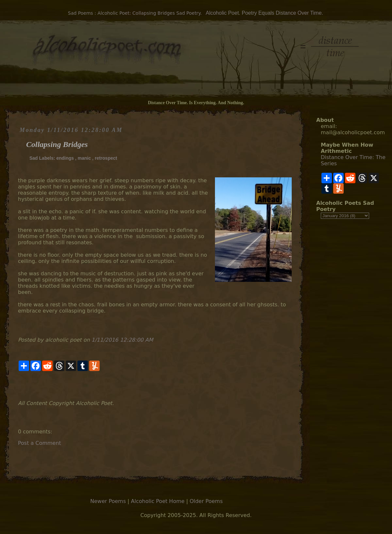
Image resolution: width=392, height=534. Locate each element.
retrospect (106, 158)
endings (65, 158)
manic (84, 158)
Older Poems (206, 501)
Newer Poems (108, 501)
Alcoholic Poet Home (158, 501)
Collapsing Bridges (57, 144)
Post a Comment (40, 443)
